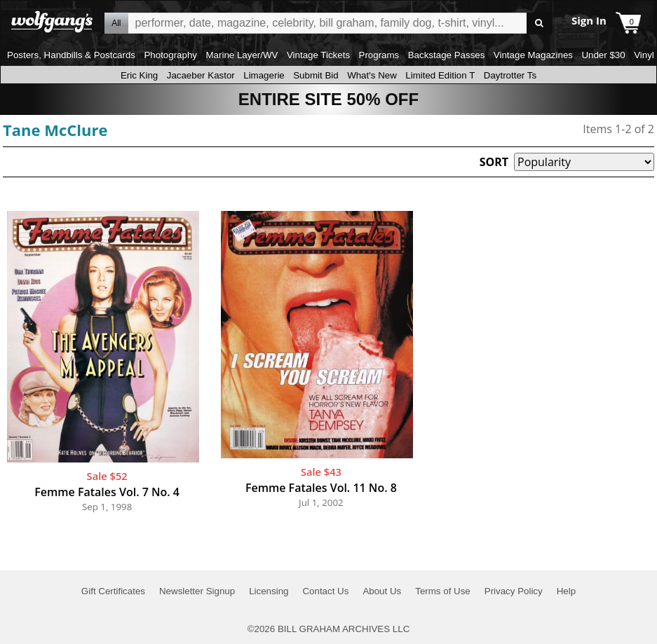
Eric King (139, 75)
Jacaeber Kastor (201, 75)
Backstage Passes (447, 55)
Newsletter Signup (197, 591)
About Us (382, 591)
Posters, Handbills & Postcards (71, 55)
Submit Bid (316, 75)
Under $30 (603, 55)
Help (566, 591)
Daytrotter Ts (510, 75)
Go (540, 23)
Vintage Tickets (318, 55)
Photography (170, 55)
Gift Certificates (113, 591)
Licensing (269, 591)
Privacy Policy (514, 591)
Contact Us (325, 591)
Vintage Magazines (533, 55)
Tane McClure (55, 130)
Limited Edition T (440, 75)
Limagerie (264, 75)
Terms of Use (443, 591)
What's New (372, 75)
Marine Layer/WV (242, 55)
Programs (379, 55)
